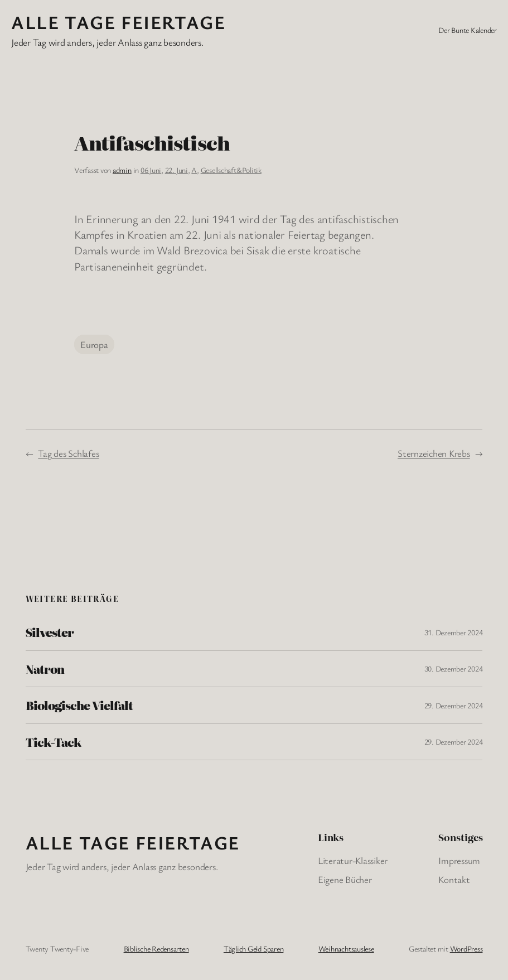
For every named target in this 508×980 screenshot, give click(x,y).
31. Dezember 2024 (454, 632)
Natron (45, 669)
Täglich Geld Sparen (253, 948)
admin (122, 170)
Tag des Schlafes (68, 453)
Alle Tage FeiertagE (118, 22)
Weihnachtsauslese (346, 948)
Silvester (50, 632)
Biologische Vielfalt (79, 705)
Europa (94, 344)
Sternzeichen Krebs (434, 453)
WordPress (466, 948)
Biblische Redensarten (156, 948)
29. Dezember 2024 (454, 705)
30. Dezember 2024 (454, 668)
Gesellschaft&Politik (231, 170)
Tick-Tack (54, 742)
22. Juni (176, 170)
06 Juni (151, 170)
